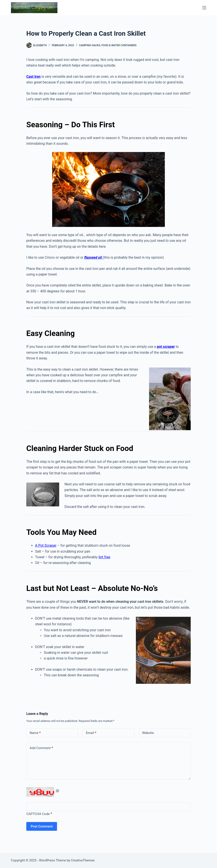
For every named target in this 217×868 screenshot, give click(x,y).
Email (91, 733)
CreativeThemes (83, 860)
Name (35, 733)
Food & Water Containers (119, 45)
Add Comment (41, 748)
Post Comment (42, 826)
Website (148, 733)
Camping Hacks (90, 45)
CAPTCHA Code (38, 814)
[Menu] (204, 8)
